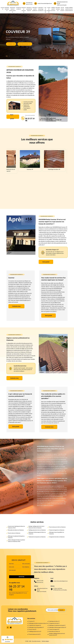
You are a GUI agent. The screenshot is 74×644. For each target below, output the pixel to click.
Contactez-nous (16, 306)
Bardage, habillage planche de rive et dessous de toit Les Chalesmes (36, 527)
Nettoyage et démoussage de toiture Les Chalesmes (37, 533)
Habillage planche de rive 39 (53, 9)
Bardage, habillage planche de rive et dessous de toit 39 (69, 9)
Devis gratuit (12, 117)
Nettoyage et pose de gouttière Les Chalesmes (57, 533)
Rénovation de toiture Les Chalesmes (16, 530)
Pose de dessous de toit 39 (62, 9)
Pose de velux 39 (45, 10)
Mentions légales (45, 641)
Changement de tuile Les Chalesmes (57, 537)
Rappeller (62, 610)
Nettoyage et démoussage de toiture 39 (41, 9)
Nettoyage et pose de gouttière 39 (35, 9)
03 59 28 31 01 (29, 3)
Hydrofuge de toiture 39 (7, 9)
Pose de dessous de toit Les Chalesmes (57, 527)
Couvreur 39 (3, 8)
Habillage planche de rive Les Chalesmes (37, 530)
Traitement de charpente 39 (24, 10)
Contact (11, 44)
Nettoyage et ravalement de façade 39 (29, 9)
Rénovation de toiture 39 (58, 9)
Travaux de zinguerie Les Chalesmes (57, 530)
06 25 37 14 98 (29, 4)
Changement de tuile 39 (19, 8)
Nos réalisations (25, 44)
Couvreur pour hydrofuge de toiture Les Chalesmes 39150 (16, 527)
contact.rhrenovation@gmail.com (45, 3)
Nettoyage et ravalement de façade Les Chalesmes (16, 537)
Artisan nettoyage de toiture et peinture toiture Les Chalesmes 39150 (17, 541)
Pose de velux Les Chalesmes (14, 533)
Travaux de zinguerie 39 (49, 10)
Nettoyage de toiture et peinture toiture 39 (13, 10)
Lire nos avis (8, 641)
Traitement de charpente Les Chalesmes (37, 537)
